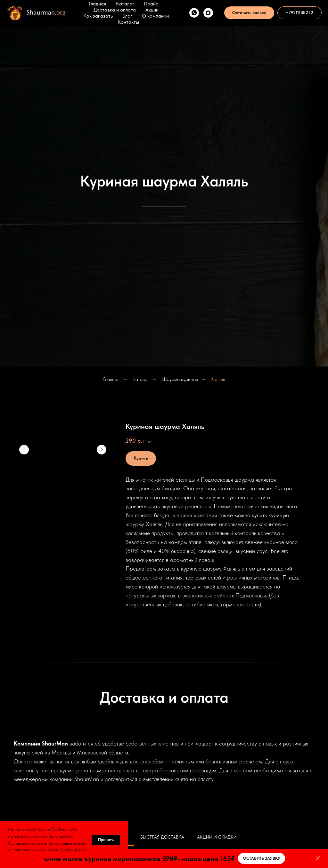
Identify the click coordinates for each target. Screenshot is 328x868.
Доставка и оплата (115, 10)
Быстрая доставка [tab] (162, 837)
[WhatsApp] (194, 13)
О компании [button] (155, 16)
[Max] (208, 13)
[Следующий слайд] (102, 450)
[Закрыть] (318, 859)
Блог (127, 16)
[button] (249, 13)
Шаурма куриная (180, 379)
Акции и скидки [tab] (217, 837)
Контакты (128, 22)
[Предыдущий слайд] (24, 450)
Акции (152, 10)
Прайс (151, 4)
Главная (98, 4)
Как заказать (98, 16)
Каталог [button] (125, 4)
